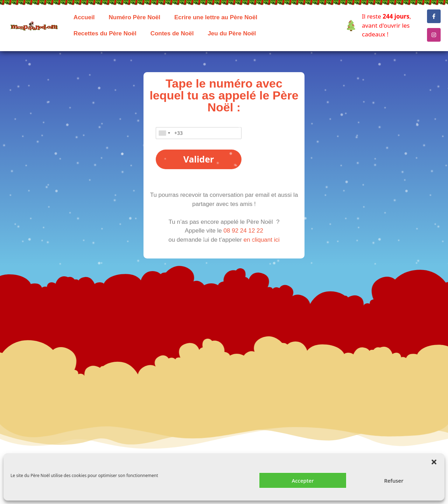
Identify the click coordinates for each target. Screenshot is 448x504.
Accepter (303, 481)
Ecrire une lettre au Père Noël (216, 17)
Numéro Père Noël (135, 17)
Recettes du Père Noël (105, 33)
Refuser (394, 481)
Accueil (84, 17)
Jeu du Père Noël (232, 33)
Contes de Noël (172, 33)
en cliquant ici (262, 240)
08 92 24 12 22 (243, 231)
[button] (434, 462)
